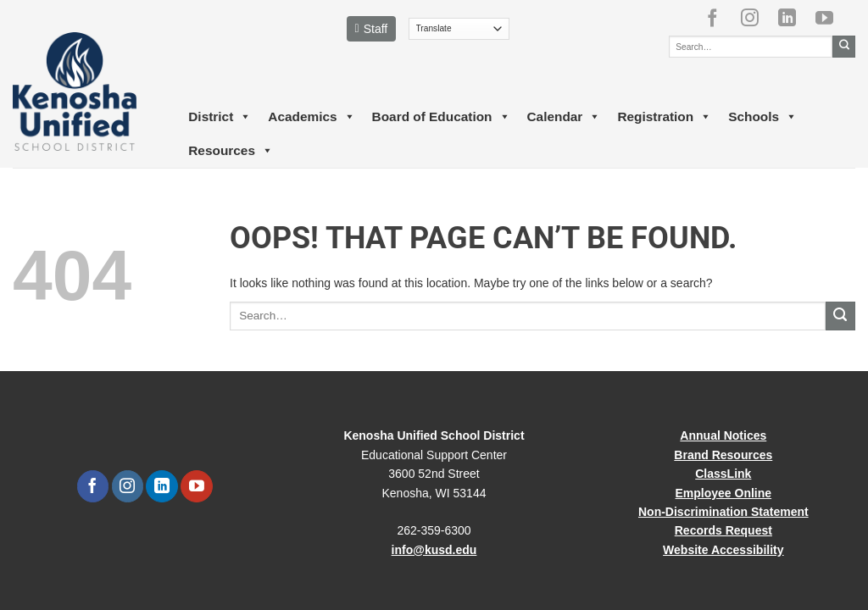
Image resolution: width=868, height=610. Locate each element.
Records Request (723, 530)
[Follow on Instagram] (756, 18)
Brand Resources (723, 455)
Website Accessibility (723, 550)
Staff (372, 29)
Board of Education (441, 117)
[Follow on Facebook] (719, 18)
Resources (231, 151)
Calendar (564, 117)
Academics (311, 117)
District (220, 117)
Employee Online (724, 493)
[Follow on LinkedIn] (793, 18)
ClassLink (723, 474)
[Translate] (459, 29)
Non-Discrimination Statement (723, 512)
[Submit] (844, 47)
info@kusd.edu (434, 550)
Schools (762, 117)
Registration (664, 117)
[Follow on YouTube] (831, 18)
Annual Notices (723, 435)
